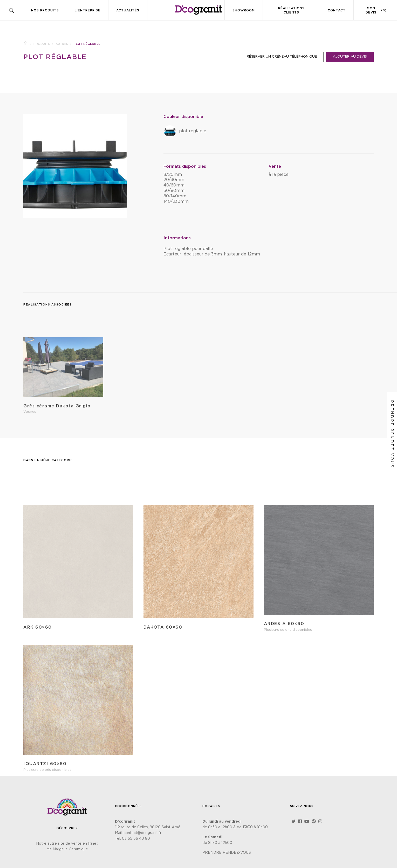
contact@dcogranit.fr (142, 833)
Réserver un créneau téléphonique (282, 57)
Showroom (244, 10)
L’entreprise (88, 10)
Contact (337, 10)
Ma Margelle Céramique (67, 849)
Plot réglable (55, 57)
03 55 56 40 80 (136, 839)
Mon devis (376, 10)
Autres (62, 44)
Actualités (128, 10)
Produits (42, 44)
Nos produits (45, 10)
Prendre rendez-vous (392, 434)
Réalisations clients (291, 10)
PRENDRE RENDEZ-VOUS (227, 853)
